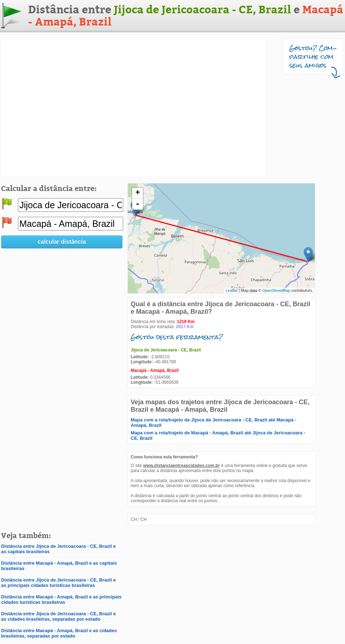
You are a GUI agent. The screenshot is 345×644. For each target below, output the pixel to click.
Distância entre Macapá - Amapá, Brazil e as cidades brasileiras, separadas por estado (59, 633)
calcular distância (62, 242)
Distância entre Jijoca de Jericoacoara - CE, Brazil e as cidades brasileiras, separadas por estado (58, 616)
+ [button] (138, 193)
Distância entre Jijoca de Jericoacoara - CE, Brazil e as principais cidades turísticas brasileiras (58, 583)
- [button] (137, 204)
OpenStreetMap (276, 290)
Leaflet (232, 290)
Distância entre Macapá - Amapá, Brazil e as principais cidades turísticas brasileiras (61, 599)
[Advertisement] (68, 107)
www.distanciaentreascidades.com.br (182, 466)
